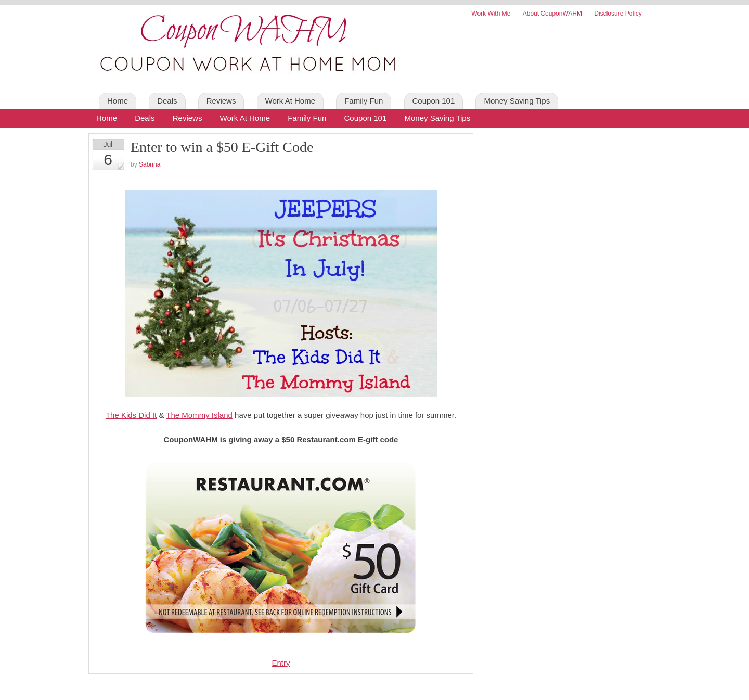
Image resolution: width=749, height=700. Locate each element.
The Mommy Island (199, 415)
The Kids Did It (131, 415)
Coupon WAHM (244, 47)
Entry (281, 663)
